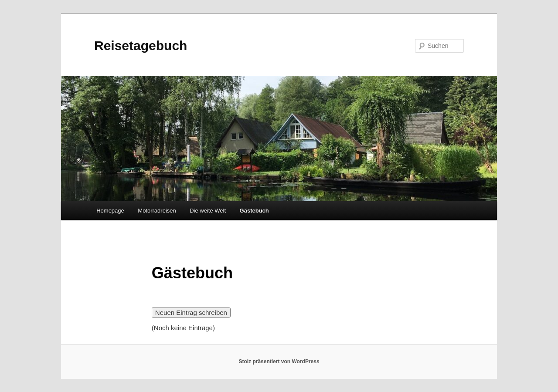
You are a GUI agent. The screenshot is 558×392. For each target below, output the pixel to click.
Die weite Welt (208, 211)
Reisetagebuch (141, 46)
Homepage (110, 211)
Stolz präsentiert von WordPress (279, 362)
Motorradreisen (157, 211)
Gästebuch (254, 211)
